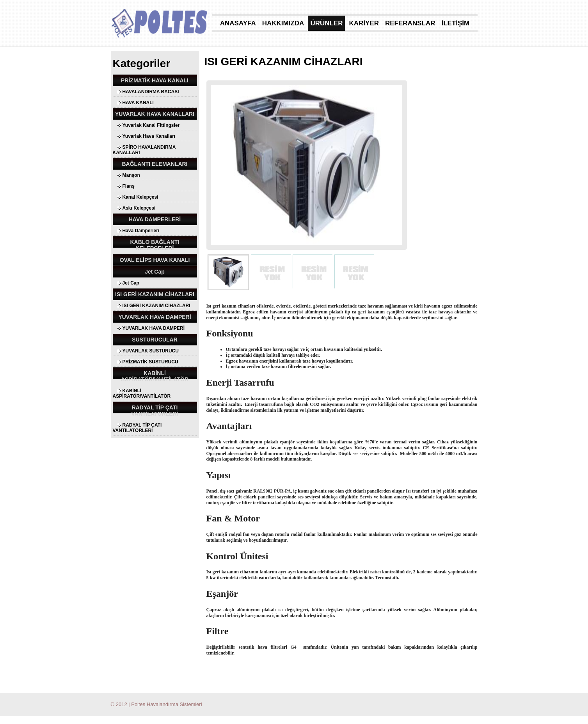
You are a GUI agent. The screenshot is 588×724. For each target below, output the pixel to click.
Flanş (129, 186)
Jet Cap (155, 272)
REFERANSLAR (410, 23)
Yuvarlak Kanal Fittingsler (151, 125)
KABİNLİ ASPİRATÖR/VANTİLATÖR (155, 376)
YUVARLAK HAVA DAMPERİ (155, 317)
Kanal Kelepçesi (140, 197)
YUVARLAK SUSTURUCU (151, 351)
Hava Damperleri (141, 231)
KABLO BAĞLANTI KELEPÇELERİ (155, 245)
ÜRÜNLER (326, 23)
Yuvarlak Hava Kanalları (149, 136)
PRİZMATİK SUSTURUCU (150, 362)
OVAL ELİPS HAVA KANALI (155, 260)
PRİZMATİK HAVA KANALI (155, 80)
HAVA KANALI (138, 103)
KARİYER (364, 23)
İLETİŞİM (455, 23)
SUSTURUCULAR (155, 340)
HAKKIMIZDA (283, 23)
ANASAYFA (238, 23)
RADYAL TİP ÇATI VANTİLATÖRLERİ (155, 411)
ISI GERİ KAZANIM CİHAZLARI (155, 294)
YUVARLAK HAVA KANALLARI (155, 114)
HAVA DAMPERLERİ (155, 219)
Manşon (131, 175)
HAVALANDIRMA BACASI (151, 92)
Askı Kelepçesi (139, 208)
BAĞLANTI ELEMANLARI (155, 164)
